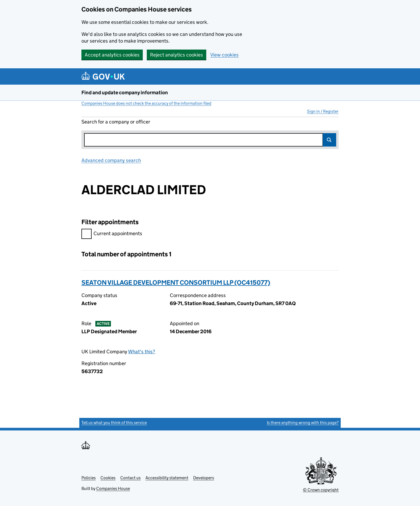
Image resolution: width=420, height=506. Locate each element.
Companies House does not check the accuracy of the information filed (146, 103)
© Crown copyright (321, 490)
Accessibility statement (167, 478)
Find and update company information (125, 93)
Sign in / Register (323, 111)
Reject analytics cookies (177, 55)
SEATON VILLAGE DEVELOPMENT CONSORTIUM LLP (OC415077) (176, 282)
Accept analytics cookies (112, 55)
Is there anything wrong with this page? (303, 423)
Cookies (108, 478)
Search (329, 140)
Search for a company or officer (116, 122)
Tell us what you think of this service (114, 423)
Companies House (113, 488)
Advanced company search (111, 160)
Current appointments (112, 234)
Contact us (130, 478)
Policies (89, 478)
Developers (204, 478)
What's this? (142, 352)
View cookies (224, 55)
